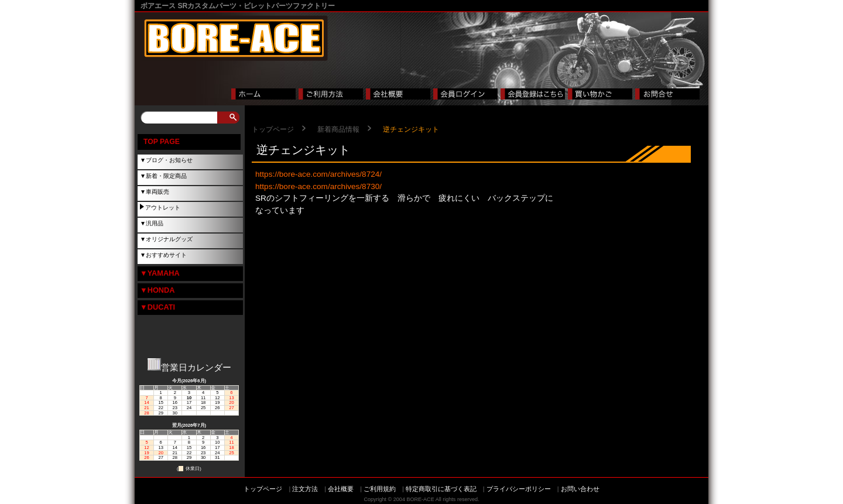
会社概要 (341, 489)
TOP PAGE (162, 142)
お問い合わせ (580, 489)
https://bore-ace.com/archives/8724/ (318, 174)
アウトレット (163, 208)
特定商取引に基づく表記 (441, 489)
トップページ (273, 129)
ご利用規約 (380, 489)
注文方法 (305, 489)
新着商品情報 (338, 129)
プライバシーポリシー (519, 489)
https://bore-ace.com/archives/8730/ (318, 186)
